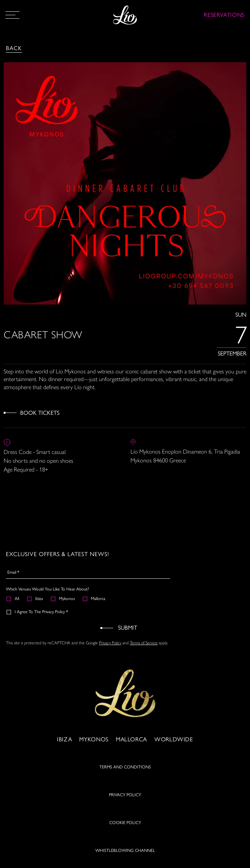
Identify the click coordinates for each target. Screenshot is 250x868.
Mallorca (94, 599)
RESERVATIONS (224, 15)
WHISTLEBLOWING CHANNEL (125, 860)
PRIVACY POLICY (125, 804)
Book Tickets (40, 413)
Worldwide (174, 748)
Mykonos (63, 599)
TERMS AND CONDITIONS (125, 776)
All (13, 599)
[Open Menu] (12, 15)
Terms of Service (144, 642)
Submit (128, 628)
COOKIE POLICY (125, 832)
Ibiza (35, 599)
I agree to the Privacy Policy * (38, 612)
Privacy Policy (110, 642)
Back (14, 48)
